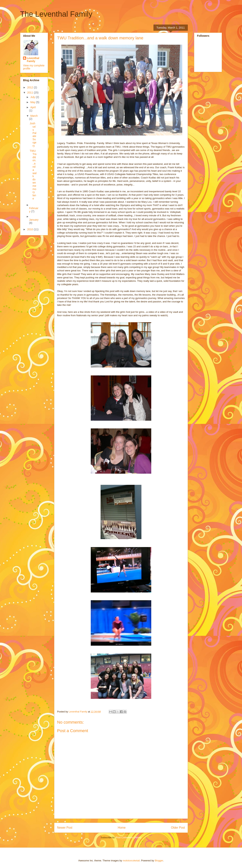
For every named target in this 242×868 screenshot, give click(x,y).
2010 (31, 229)
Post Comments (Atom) (128, 837)
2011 (31, 93)
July (33, 97)
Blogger (159, 861)
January (34, 220)
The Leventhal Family (56, 14)
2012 (31, 87)
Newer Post (65, 828)
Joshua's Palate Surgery (33, 135)
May (33, 102)
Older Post (178, 828)
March (34, 116)
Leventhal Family (33, 60)
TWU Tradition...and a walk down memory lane (33, 175)
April (33, 107)
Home (122, 828)
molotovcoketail (131, 861)
